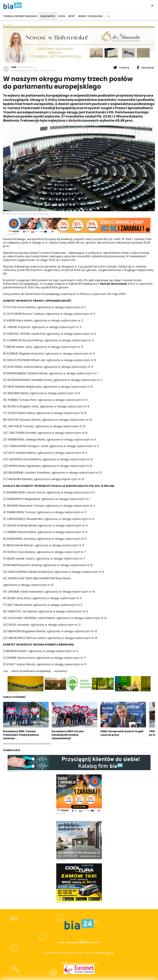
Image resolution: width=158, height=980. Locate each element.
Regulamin (72, 943)
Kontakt (95, 943)
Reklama (84, 943)
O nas (61, 943)
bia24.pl (110, 953)
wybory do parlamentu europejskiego (31, 671)
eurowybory (61, 671)
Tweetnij (122, 68)
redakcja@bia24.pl (27, 67)
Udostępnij (145, 68)
